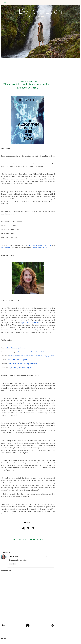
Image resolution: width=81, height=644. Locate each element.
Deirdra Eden (40, 11)
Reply (13, 564)
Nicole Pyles (14, 556)
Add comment (6, 571)
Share (3, 638)
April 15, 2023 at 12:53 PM (48, 556)
